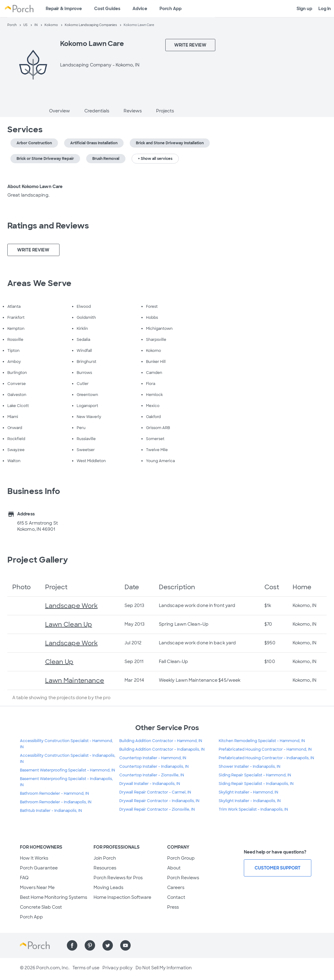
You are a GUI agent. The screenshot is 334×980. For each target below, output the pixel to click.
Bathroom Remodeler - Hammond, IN (54, 793)
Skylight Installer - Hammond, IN (248, 792)
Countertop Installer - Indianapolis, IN (154, 767)
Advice (140, 9)
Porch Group (181, 858)
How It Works (34, 858)
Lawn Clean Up (69, 624)
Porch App (171, 9)
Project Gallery (38, 560)
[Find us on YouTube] (125, 945)
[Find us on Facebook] (72, 945)
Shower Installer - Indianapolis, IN (250, 767)
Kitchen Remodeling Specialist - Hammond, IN (262, 741)
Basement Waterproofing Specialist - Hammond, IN (67, 770)
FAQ (24, 878)
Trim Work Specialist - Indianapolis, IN (253, 809)
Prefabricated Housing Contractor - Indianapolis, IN (266, 758)
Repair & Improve (64, 9)
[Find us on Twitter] (108, 945)
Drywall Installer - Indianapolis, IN (150, 784)
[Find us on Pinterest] (90, 945)
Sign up (304, 9)
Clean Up (59, 662)
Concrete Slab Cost (41, 907)
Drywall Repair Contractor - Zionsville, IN (157, 809)
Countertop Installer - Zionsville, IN (152, 775)
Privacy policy (117, 968)
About (174, 868)
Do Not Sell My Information (164, 968)
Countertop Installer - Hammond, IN (153, 758)
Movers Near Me (37, 888)
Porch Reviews (183, 878)
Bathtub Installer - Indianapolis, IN (51, 811)
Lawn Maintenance (75, 680)
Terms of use (86, 968)
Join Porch (105, 858)
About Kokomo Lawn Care (35, 187)
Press (173, 907)
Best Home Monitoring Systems (54, 897)
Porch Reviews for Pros (118, 878)
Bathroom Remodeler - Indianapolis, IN (56, 802)
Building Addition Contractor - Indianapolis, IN (162, 749)
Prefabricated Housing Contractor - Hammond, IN (265, 749)
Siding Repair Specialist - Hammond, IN (255, 775)
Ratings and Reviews (48, 226)
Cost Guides (107, 9)
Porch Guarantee (39, 868)
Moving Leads (108, 888)
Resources (105, 868)
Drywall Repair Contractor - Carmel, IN (155, 792)
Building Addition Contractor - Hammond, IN (161, 741)
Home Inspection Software (122, 897)
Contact (176, 897)
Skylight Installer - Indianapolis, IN (250, 801)
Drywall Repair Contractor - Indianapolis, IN (159, 801)
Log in (325, 9)
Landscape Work (71, 606)
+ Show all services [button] (155, 159)
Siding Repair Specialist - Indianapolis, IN (256, 784)
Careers (176, 888)
